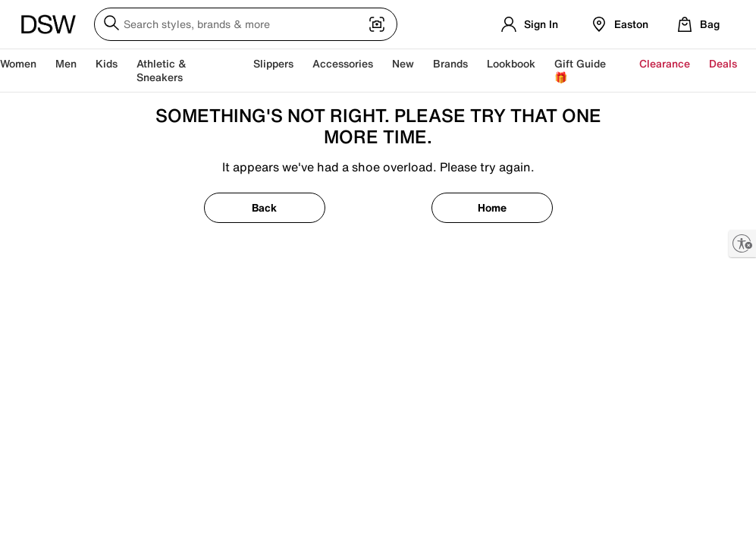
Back (264, 207)
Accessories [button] (343, 63)
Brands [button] (450, 63)
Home (492, 207)
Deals (723, 63)
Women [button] (18, 63)
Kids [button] (107, 63)
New (403, 63)
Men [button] (66, 63)
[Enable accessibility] (742, 243)
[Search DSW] (246, 24)
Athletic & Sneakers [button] (162, 70)
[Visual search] (377, 26)
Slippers (273, 63)
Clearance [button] (665, 63)
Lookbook (511, 63)
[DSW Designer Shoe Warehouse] (49, 23)
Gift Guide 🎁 (580, 70)
